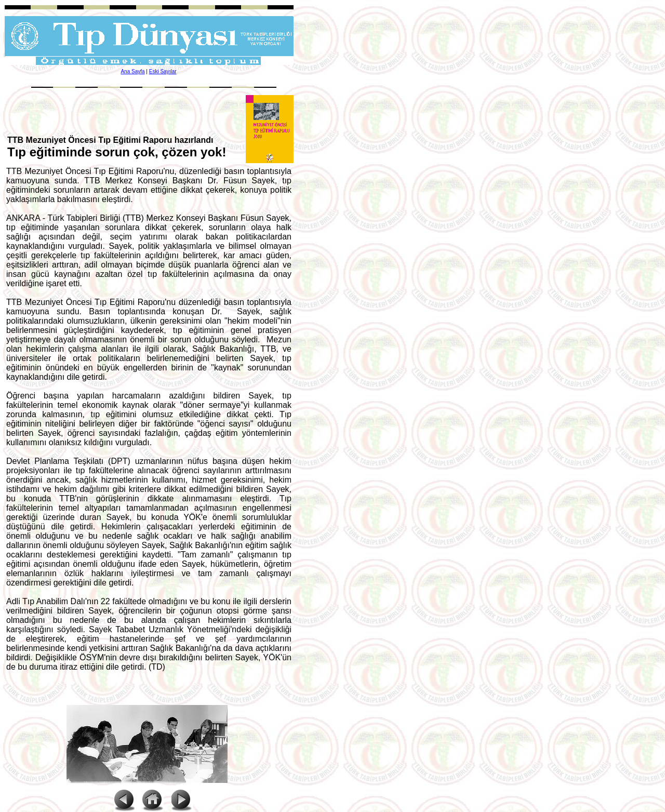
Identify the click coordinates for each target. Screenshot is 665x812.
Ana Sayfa (132, 71)
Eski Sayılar (163, 71)
